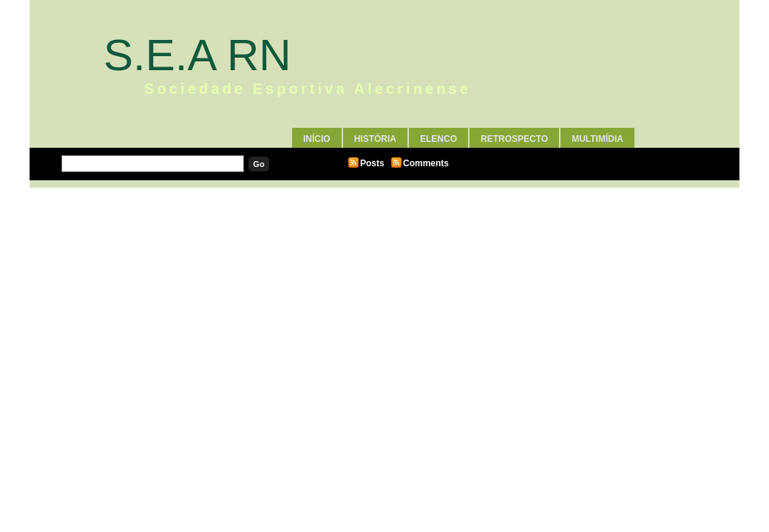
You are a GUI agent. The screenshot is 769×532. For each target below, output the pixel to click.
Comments (426, 163)
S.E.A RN (197, 55)
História (375, 139)
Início (317, 139)
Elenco (438, 139)
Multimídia (597, 139)
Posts (372, 163)
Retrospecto (514, 139)
